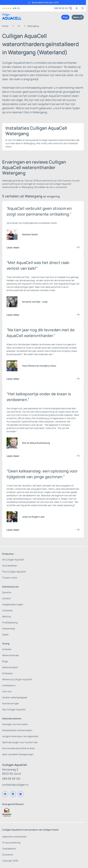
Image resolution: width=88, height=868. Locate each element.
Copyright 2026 (10, 861)
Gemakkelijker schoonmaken (17, 730)
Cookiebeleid (9, 849)
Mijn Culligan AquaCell (14, 709)
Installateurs (9, 685)
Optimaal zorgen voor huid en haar (20, 742)
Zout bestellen (10, 566)
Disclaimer (8, 855)
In (19, 26)
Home (5, 26)
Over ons (7, 691)
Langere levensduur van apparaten (20, 736)
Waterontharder (11, 655)
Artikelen (7, 649)
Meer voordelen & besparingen (18, 754)
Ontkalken (8, 673)
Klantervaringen (11, 703)
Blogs (5, 661)
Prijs (65, 17)
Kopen (5, 635)
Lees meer (13, 247)
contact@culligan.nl (15, 785)
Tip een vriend (9, 578)
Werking (6, 616)
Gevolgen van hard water (15, 724)
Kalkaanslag (9, 628)
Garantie (7, 592)
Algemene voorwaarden (14, 837)
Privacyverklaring (11, 843)
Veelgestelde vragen (13, 604)
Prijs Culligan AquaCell (14, 572)
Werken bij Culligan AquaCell (17, 679)
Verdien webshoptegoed (15, 697)
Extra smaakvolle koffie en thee (18, 748)
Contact (6, 598)
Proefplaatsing (10, 622)
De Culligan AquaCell (13, 560)
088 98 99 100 (11, 779)
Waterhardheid (10, 667)
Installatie (7, 610)
